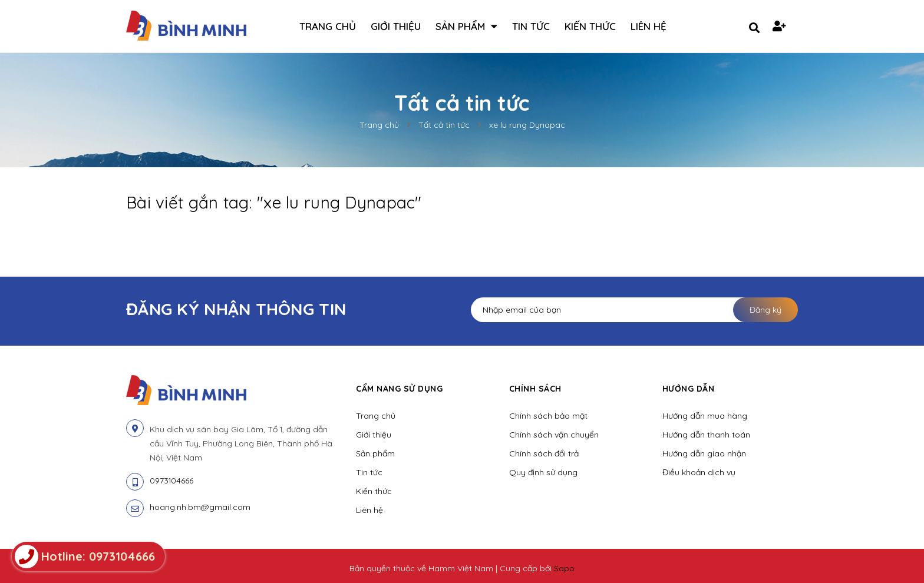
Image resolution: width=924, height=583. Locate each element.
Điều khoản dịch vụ (699, 472)
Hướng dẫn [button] (689, 389)
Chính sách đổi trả (544, 453)
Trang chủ (376, 416)
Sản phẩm (375, 453)
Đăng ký (765, 310)
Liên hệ (369, 510)
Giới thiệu (374, 435)
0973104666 (171, 481)
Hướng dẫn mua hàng (705, 416)
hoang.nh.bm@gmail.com (200, 507)
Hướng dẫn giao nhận (704, 453)
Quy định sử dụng (543, 472)
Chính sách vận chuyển (554, 435)
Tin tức (369, 472)
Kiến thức (374, 491)
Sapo (564, 568)
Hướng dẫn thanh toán (706, 435)
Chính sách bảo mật (548, 416)
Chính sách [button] (535, 389)
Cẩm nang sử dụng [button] (399, 389)
